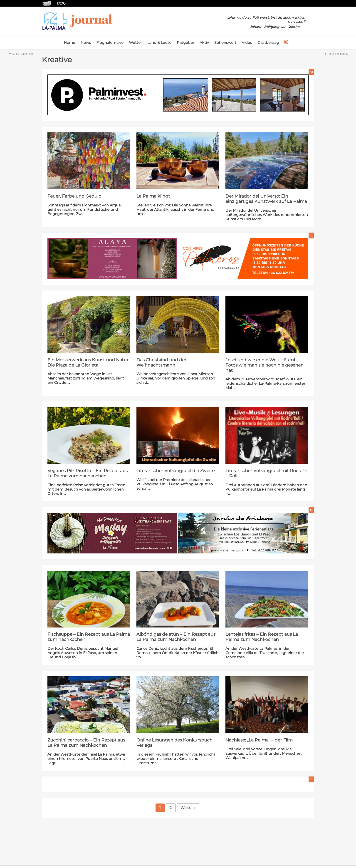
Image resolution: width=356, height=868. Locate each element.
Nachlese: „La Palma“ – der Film (259, 740)
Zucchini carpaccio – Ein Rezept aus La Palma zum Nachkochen (86, 743)
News (86, 43)
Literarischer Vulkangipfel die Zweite (176, 471)
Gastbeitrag (268, 43)
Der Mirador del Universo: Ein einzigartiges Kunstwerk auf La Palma (266, 199)
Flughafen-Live (110, 43)
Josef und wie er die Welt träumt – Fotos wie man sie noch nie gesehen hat (265, 365)
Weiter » (188, 808)
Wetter (135, 43)
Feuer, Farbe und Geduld (74, 196)
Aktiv (204, 43)
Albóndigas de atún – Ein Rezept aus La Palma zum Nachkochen (176, 637)
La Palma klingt (153, 196)
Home (69, 43)
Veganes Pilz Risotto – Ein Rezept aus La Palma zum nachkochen (88, 473)
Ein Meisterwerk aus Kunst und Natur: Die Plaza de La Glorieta (88, 362)
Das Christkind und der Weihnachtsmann (161, 362)
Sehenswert (225, 43)
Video (247, 43)
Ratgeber (185, 43)
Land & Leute (159, 43)
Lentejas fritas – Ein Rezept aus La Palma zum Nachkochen (262, 637)
